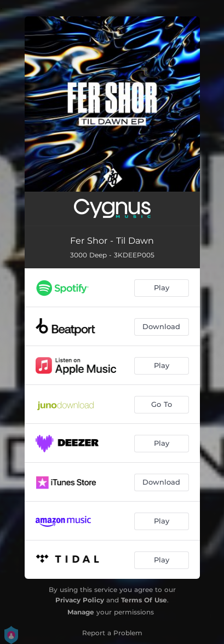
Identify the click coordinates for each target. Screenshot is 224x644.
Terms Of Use (144, 600)
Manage (81, 612)
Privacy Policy (80, 600)
